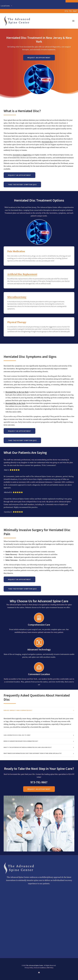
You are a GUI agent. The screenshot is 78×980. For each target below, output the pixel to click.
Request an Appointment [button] (39, 58)
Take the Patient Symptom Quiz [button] (22, 184)
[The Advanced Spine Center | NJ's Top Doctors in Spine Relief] (17, 21)
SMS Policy (50, 968)
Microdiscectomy (27, 297)
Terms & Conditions (40, 968)
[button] (73, 21)
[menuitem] (39, 6)
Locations (6, 6)
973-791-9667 (71, 11)
